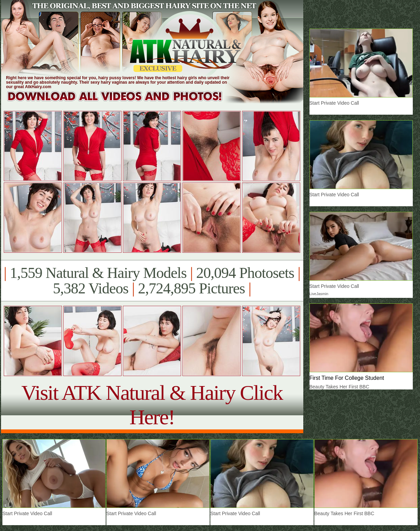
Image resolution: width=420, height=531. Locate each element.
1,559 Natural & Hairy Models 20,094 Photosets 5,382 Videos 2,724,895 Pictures (152, 281)
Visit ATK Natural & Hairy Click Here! (152, 405)
